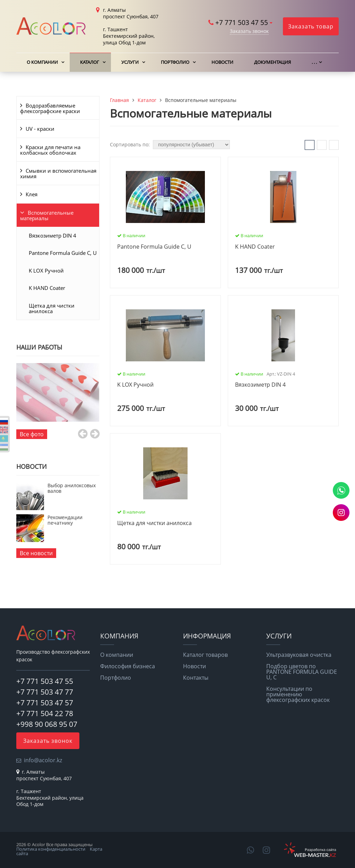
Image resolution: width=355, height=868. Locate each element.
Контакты (196, 678)
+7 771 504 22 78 (45, 713)
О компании (42, 62)
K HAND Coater (47, 288)
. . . (314, 62)
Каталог (90, 62)
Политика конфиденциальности (51, 849)
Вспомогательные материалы (47, 215)
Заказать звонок (249, 31)
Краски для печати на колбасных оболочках (50, 150)
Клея (32, 194)
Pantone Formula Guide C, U (63, 253)
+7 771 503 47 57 (45, 703)
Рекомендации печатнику (65, 520)
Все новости (36, 553)
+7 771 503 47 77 (45, 692)
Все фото (32, 434)
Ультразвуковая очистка (299, 655)
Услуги (130, 62)
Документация (272, 62)
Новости (222, 62)
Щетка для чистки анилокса (52, 308)
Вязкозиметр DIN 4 (53, 235)
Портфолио (175, 62)
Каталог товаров (205, 655)
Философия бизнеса (128, 666)
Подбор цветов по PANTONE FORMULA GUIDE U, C (302, 672)
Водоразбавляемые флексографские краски (50, 108)
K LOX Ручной (46, 270)
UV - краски (40, 129)
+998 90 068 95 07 (47, 724)
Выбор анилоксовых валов (72, 488)
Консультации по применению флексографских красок (298, 694)
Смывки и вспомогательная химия (58, 173)
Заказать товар (311, 26)
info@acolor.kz (43, 760)
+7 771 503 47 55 (242, 22)
